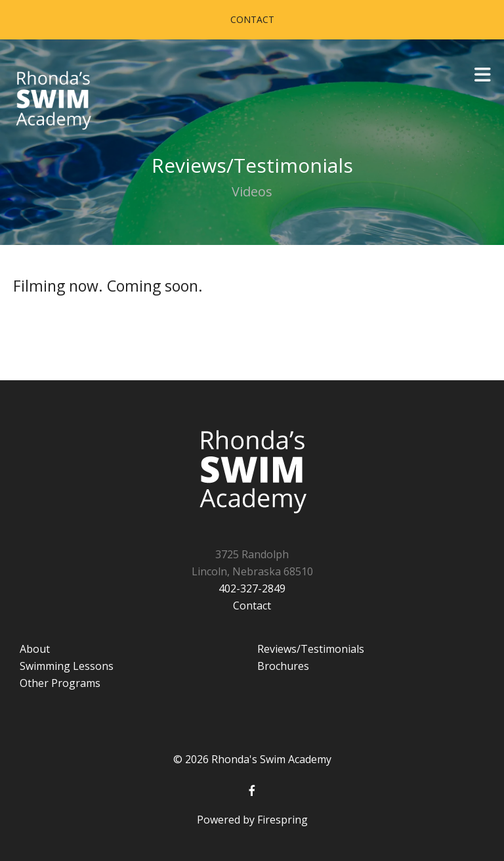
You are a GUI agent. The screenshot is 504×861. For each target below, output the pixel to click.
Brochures (283, 666)
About (35, 649)
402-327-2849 (252, 588)
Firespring (283, 820)
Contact (252, 19)
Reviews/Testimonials (311, 649)
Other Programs (60, 683)
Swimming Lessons (67, 666)
